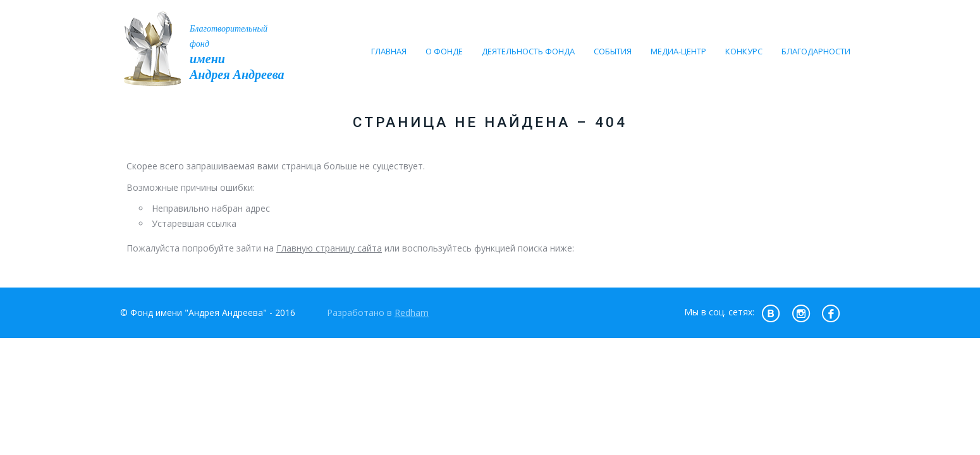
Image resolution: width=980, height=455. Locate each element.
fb (831, 313)
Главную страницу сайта (329, 248)
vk (771, 313)
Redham (412, 312)
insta (801, 313)
